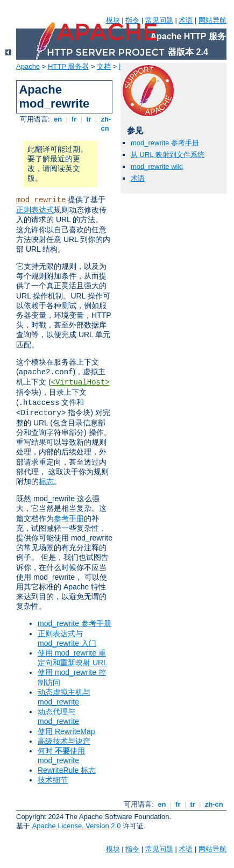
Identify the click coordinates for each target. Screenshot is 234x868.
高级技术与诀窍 (64, 741)
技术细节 (53, 780)
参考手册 (69, 518)
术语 (186, 20)
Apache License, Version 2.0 (77, 826)
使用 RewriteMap (66, 731)
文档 (104, 66)
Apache (28, 66)
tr (89, 119)
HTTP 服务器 (68, 66)
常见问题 (159, 20)
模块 (113, 20)
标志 (46, 481)
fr (74, 119)
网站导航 (212, 20)
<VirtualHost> (80, 382)
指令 (132, 20)
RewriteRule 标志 (67, 770)
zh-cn (105, 124)
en (58, 119)
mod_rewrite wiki (157, 166)
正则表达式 (35, 210)
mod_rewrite (41, 200)
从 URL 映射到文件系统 (168, 155)
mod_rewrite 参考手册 (75, 623)
